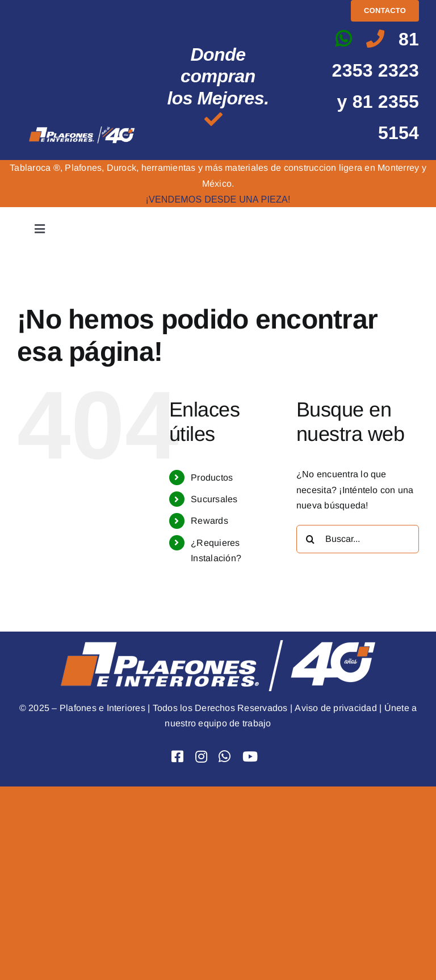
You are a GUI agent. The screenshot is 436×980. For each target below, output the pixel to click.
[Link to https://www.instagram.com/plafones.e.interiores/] (201, 756)
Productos (212, 478)
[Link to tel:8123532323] (375, 39)
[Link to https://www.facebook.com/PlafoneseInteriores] (177, 756)
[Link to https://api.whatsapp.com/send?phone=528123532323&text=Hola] (343, 39)
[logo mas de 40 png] (82, 129)
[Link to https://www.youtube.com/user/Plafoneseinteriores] (250, 756)
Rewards (209, 521)
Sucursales (214, 499)
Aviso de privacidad (336, 708)
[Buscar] (311, 539)
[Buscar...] (358, 539)
